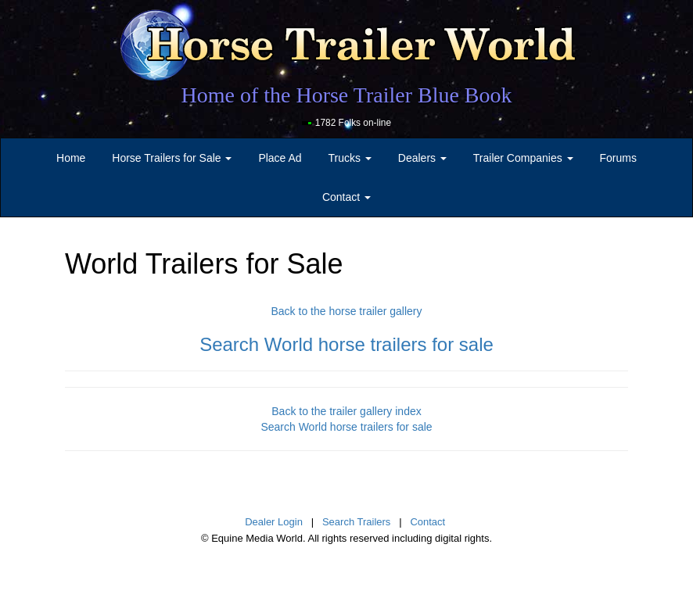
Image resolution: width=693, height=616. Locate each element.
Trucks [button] (350, 158)
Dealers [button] (422, 158)
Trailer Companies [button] (523, 158)
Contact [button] (346, 197)
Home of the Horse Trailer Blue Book (346, 95)
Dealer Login (274, 522)
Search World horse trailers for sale (346, 344)
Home (71, 158)
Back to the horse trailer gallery (347, 311)
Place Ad (280, 158)
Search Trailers (356, 522)
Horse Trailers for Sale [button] (172, 158)
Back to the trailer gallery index (346, 411)
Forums (618, 158)
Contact (427, 522)
